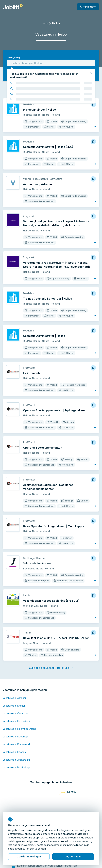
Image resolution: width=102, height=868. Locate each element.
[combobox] (51, 63)
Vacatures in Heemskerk (16, 721)
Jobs (45, 23)
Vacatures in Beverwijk (16, 737)
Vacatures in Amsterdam (16, 760)
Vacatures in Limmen (14, 706)
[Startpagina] (13, 7)
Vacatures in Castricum (15, 713)
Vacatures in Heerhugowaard (19, 729)
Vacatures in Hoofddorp (16, 767)
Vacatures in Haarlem (15, 752)
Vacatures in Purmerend (16, 744)
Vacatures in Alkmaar (14, 698)
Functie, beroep (13, 58)
